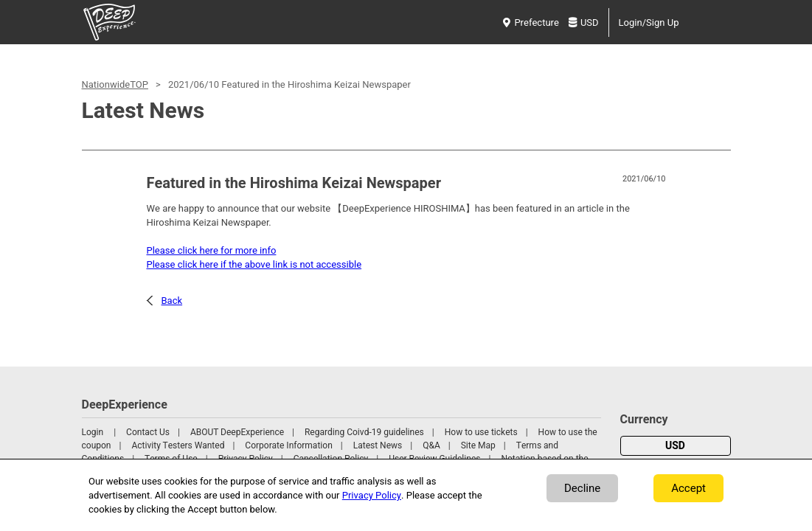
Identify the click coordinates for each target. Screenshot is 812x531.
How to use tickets (481, 432)
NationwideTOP (115, 84)
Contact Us (148, 432)
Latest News (378, 445)
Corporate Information (288, 445)
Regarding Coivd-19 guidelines (364, 432)
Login (93, 432)
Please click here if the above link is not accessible (254, 264)
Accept (688, 488)
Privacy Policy (372, 495)
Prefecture (531, 22)
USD (584, 22)
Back (172, 301)
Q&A (431, 445)
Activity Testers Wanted (178, 445)
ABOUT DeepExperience (237, 432)
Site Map (478, 445)
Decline (582, 488)
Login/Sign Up (649, 22)
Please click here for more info (212, 250)
